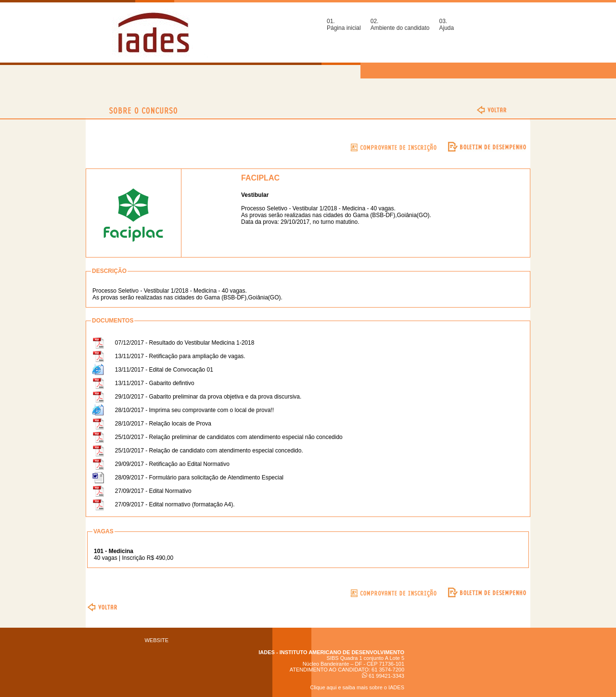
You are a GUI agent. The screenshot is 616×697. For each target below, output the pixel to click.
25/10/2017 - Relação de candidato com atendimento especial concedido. (209, 451)
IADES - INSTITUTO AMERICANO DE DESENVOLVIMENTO (331, 652)
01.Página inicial (344, 25)
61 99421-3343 (383, 676)
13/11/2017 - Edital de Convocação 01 (164, 370)
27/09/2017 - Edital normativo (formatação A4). (175, 504)
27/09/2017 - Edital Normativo (153, 491)
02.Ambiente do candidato (400, 25)
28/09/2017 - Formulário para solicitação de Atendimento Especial (199, 478)
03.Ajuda (446, 25)
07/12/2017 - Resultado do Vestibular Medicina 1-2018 (185, 343)
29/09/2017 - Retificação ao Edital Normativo (172, 464)
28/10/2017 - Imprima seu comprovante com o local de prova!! (194, 410)
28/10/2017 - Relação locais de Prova (163, 424)
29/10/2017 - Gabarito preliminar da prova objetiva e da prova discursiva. (208, 397)
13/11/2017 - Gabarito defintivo (155, 383)
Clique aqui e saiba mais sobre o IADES (357, 687)
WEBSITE (156, 640)
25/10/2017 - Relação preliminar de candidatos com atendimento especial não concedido (229, 437)
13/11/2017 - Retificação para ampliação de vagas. (180, 356)
